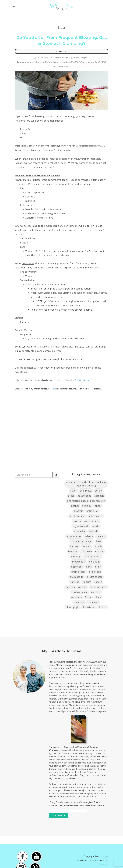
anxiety (77, 521)
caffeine (75, 582)
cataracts (76, 597)
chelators (79, 602)
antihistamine (77, 516)
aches (73, 491)
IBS (76, 62)
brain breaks (78, 572)
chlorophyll (72, 607)
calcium (87, 582)
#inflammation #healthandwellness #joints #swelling (86, 484)
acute (71, 496)
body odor (77, 567)
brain (98, 567)
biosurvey (86, 551)
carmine (96, 592)
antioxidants (96, 516)
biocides (73, 551)
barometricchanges (82, 541)
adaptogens (84, 496)
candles (82, 587)
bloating (39, 62)
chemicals (93, 602)
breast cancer (95, 577)
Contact (59, 816)
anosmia (78, 511)
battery (74, 546)
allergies (87, 506)
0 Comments (62, 67)
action (98, 491)
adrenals (99, 496)
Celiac (48, 62)
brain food (95, 572)
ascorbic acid (92, 521)
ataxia (96, 526)
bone (89, 567)
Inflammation (86, 62)
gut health (68, 62)
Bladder (99, 551)
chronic (102, 607)
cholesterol (88, 607)
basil (99, 541)
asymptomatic (81, 526)
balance (89, 536)
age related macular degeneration (86, 501)
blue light (94, 562)
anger (98, 506)
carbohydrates (98, 587)
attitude (94, 531)
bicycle (98, 546)
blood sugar (79, 562)
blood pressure (92, 557)
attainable (80, 531)
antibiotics (92, 511)
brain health (77, 577)
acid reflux (86, 491)
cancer (98, 582)
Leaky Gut (100, 62)
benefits (86, 546)
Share (61, 52)
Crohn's (57, 62)
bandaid (101, 536)
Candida (70, 587)
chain (98, 597)
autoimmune (27, 62)
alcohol (75, 506)
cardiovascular (80, 592)
